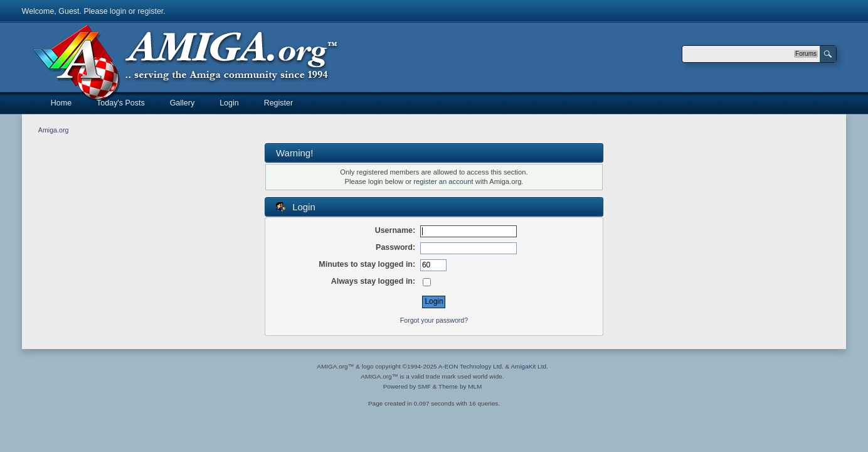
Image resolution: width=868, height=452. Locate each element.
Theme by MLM (460, 386)
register (150, 11)
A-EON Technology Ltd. (471, 366)
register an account (443, 181)
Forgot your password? (434, 320)
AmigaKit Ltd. (529, 366)
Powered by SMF (407, 386)
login (118, 11)
